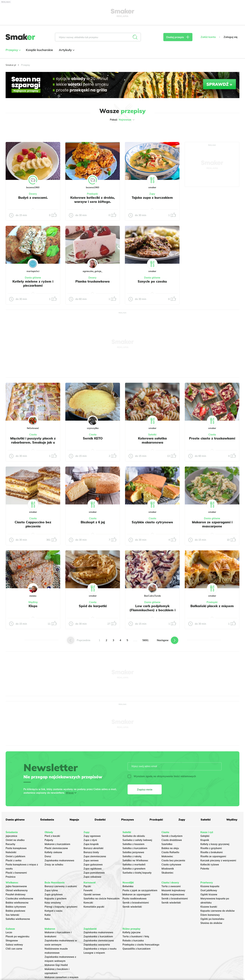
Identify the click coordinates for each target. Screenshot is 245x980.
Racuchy (10, 844)
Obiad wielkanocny (17, 890)
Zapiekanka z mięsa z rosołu (100, 949)
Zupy (152, 194)
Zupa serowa (91, 860)
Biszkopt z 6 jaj (93, 522)
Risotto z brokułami (212, 852)
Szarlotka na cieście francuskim (102, 899)
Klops (33, 606)
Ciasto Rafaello (170, 852)
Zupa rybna (51, 890)
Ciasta (33, 435)
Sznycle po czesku (152, 281)
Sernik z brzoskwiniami (136, 903)
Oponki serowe (92, 894)
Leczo (9, 932)
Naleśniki (11, 852)
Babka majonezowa (173, 894)
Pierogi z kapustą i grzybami (61, 907)
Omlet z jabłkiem (15, 856)
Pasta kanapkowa (16, 848)
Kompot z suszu (53, 911)
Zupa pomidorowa (94, 873)
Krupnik (205, 840)
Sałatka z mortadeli (134, 865)
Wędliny (33, 602)
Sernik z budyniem (172, 836)
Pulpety (49, 840)
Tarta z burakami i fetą (136, 936)
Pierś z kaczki (52, 836)
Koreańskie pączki (94, 907)
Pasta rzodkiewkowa (134, 899)
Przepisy (13, 50)
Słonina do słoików (211, 923)
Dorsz (48, 856)
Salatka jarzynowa (133, 852)
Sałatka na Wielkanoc (135, 860)
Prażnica (11, 877)
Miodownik (168, 869)
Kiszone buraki (209, 907)
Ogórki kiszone (209, 894)
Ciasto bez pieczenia (173, 860)
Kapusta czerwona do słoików (218, 911)
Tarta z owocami (171, 886)
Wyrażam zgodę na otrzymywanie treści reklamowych (162, 776)
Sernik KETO (93, 438)
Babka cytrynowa (16, 907)
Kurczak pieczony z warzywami (218, 860)
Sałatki (152, 435)
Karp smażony (53, 903)
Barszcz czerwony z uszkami (61, 886)
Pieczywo (128, 820)
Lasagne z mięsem (94, 953)
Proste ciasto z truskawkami (212, 438)
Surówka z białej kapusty (137, 873)
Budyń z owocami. (33, 198)
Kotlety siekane (53, 852)
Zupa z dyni (90, 840)
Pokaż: (123, 120)
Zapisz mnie (145, 789)
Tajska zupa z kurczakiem (152, 198)
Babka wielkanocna (17, 903)
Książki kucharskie (39, 50)
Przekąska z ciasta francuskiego (141, 945)
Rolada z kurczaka (133, 941)
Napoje (74, 820)
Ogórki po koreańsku (212, 919)
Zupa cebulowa (92, 877)
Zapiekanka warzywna (97, 945)
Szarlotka (167, 844)
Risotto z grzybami (211, 848)
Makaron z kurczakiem (57, 844)
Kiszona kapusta (210, 886)
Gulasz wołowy (14, 945)
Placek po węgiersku (17, 936)
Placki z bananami (16, 873)
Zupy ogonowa (92, 836)
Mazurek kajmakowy (173, 890)
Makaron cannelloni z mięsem (62, 977)
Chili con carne (14, 949)
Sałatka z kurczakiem (135, 848)
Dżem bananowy (210, 915)
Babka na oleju (170, 848)
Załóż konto (208, 37)
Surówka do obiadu (134, 836)
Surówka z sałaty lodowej (137, 840)
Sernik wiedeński (132, 907)
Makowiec (167, 856)
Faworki (88, 890)
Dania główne (33, 278)
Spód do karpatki (93, 606)
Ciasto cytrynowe (171, 865)
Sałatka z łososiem (133, 844)
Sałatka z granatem (134, 869)
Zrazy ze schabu (54, 865)
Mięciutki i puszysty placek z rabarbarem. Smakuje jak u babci (33, 442)
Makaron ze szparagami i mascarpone (212, 524)
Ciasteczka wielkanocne (19, 899)
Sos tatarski (12, 915)
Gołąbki (205, 836)
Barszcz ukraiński (93, 848)
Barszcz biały (91, 852)
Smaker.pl (11, 65)
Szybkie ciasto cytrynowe (152, 522)
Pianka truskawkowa (92, 281)
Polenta (205, 869)
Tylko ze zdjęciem (30, 131)
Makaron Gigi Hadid (56, 965)
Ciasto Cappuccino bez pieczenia (33, 524)
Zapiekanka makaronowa (59, 860)
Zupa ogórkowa (93, 869)
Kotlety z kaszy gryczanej (215, 844)
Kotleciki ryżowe (210, 865)
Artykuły (66, 50)
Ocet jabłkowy (209, 890)
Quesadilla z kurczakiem (137, 949)
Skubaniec (167, 873)
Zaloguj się (231, 37)
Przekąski (92, 194)
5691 (145, 640)
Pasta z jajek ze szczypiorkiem (140, 890)
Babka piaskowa (15, 911)
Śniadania (47, 820)
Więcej (70, 793)
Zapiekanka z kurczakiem (98, 936)
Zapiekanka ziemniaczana (99, 941)
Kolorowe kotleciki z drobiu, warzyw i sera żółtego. (93, 200)
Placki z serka (14, 860)
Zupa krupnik (91, 844)
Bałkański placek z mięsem (212, 606)
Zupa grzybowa (54, 894)
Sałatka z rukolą (132, 856)
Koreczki (88, 903)
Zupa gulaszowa (93, 865)
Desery (33, 194)
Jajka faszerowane (16, 886)
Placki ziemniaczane (56, 848)
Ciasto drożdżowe (172, 840)
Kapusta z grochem (56, 899)
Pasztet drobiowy (16, 894)
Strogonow (12, 941)
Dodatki (100, 820)
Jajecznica (11, 836)
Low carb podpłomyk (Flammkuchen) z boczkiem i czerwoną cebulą (152, 610)
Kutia (48, 915)
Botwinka (128, 886)
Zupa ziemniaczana (95, 856)
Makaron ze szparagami (136, 894)
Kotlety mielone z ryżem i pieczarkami (33, 283)
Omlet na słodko (15, 840)
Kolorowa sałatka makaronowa (152, 440)
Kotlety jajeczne (132, 932)
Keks (47, 919)
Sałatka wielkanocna (18, 919)
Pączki (87, 886)
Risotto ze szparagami (213, 856)
